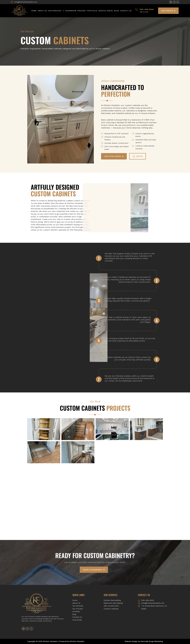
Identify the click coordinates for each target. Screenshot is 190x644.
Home (34, 11)
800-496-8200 (147, 9)
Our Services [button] (56, 11)
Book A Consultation (94, 570)
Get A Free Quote (114, 156)
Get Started (168, 11)
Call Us (138, 156)
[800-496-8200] (137, 10)
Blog (116, 11)
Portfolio (92, 11)
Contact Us (126, 11)
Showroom (71, 11)
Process (81, 11)
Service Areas (106, 11)
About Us (42, 11)
